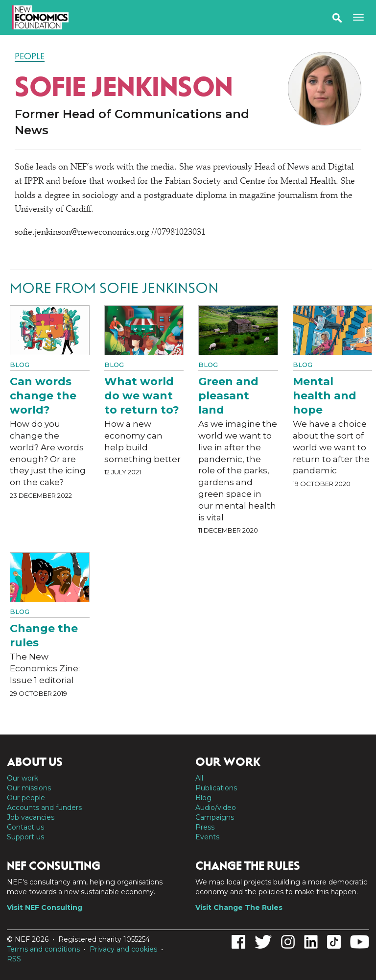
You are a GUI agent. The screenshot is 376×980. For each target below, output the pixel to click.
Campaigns (215, 817)
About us (35, 762)
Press (205, 827)
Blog (20, 365)
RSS (14, 959)
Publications (216, 788)
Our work (23, 778)
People (30, 56)
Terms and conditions (43, 949)
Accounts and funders (44, 808)
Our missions (29, 788)
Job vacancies (31, 817)
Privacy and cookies (123, 949)
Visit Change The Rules (239, 907)
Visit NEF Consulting (45, 907)
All (199, 778)
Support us (25, 837)
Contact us (25, 827)
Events (207, 837)
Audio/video (216, 808)
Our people (26, 798)
